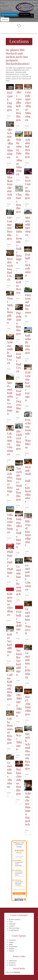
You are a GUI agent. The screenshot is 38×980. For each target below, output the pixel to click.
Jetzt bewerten (19, 893)
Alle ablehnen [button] (25, 15)
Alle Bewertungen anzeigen (19, 890)
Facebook (17, 972)
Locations (12, 926)
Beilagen (12, 949)
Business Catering (14, 919)
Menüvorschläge (14, 928)
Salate (11, 944)
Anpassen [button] (5, 19)
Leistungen (12, 924)
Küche (11, 922)
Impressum (12, 965)
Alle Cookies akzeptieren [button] (9, 15)
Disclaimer (12, 963)
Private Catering (14, 930)
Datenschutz (13, 961)
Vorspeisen (12, 940)
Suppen (11, 942)
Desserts (12, 951)
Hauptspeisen (13, 947)
